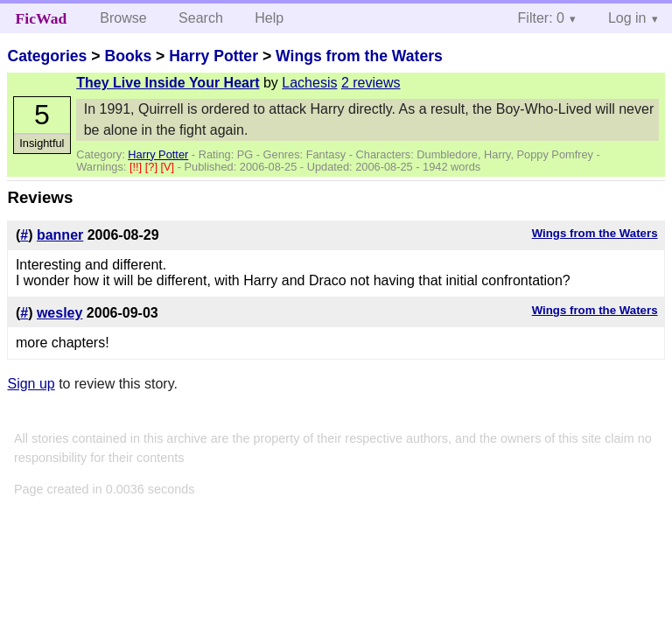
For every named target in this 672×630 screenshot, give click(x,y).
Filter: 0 (541, 18)
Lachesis (309, 83)
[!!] (137, 167)
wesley (59, 313)
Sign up (31, 384)
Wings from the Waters (359, 56)
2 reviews (371, 83)
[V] (169, 167)
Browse (123, 18)
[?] (153, 167)
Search (201, 18)
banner (60, 235)
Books (128, 56)
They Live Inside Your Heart (168, 83)
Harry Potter (213, 56)
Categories (47, 56)
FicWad (42, 18)
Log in (627, 18)
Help (269, 18)
